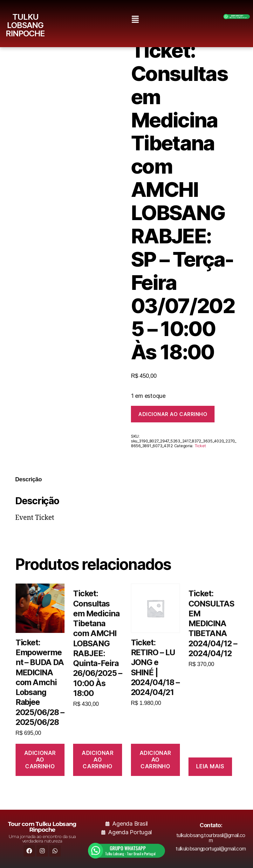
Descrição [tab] (29, 479)
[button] (135, 20)
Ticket (200, 446)
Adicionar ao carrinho (173, 414)
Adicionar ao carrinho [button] (40, 760)
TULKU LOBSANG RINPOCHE (25, 24)
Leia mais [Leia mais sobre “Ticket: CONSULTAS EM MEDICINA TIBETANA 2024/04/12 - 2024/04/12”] (210, 766)
